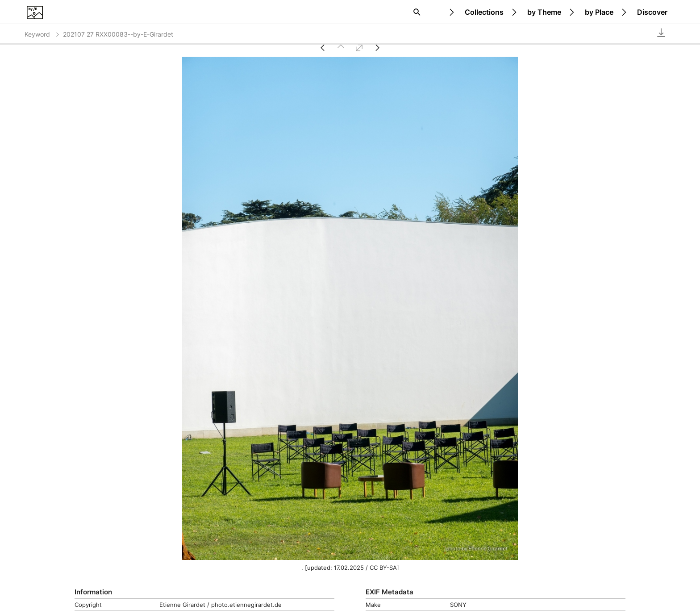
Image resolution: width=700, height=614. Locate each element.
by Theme (544, 12)
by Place (599, 12)
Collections (484, 12)
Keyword (43, 34)
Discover (652, 12)
